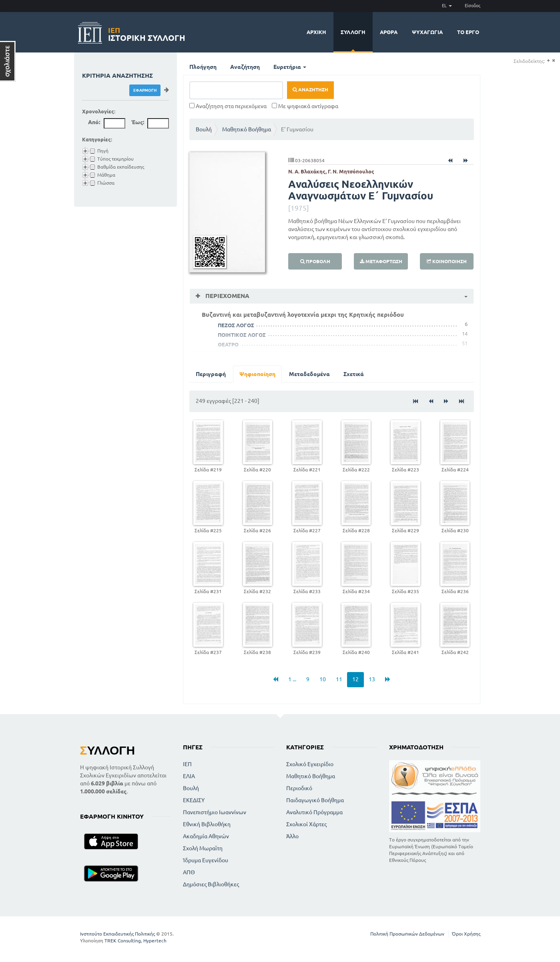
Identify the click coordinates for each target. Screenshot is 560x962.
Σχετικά (354, 374)
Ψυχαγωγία (427, 32)
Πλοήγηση (203, 67)
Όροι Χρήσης (466, 934)
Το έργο (468, 32)
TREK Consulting (123, 941)
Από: (94, 122)
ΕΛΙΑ (189, 776)
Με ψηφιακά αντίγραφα (305, 106)
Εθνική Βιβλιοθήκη (207, 824)
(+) (548, 61)
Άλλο (292, 836)
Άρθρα (389, 32)
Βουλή (204, 129)
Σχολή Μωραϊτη (203, 848)
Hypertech (155, 941)
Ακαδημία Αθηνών (206, 836)
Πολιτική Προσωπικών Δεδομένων (407, 934)
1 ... (292, 679)
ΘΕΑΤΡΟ (228, 344)
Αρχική (316, 32)
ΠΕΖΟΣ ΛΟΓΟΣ (236, 325)
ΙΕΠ (187, 764)
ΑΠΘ (189, 872)
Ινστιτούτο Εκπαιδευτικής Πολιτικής (117, 934)
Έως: (138, 122)
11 (339, 679)
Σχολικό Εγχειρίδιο (310, 764)
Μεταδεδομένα (309, 374)
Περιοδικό (299, 788)
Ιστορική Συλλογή (147, 33)
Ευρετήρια (290, 67)
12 (355, 679)
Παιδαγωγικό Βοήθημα (315, 800)
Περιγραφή (211, 374)
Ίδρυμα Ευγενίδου (206, 860)
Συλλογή (353, 32)
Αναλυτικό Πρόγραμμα (314, 812)
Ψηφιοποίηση (257, 374)
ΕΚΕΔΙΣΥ (194, 800)
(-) (553, 61)
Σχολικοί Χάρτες (306, 824)
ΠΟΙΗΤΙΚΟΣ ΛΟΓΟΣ (242, 335)
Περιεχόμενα (227, 296)
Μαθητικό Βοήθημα (247, 129)
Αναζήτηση (245, 67)
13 (372, 679)
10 (323, 679)
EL (447, 6)
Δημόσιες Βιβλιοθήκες (211, 884)
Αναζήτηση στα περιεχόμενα (228, 106)
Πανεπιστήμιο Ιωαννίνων (215, 812)
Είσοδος (473, 6)
